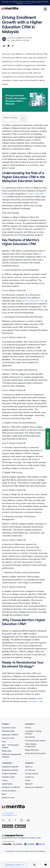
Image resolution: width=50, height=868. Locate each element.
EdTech (28, 728)
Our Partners (30, 770)
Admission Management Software (12, 756)
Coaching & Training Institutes (33, 732)
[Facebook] (15, 821)
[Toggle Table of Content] (22, 119)
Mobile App (7, 751)
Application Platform (10, 735)
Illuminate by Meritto (10, 770)
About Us (29, 767)
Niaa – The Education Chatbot (10, 746)
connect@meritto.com (9, 815)
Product (6, 724)
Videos (5, 780)
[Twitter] (11, 820)
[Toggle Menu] (46, 9)
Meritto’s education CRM (33, 301)
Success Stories (32, 774)
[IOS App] (20, 826)
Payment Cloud (8, 738)
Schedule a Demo (13, 865)
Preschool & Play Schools (35, 741)
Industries (30, 724)
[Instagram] (22, 821)
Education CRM (8, 731)
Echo (4, 742)
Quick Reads (7, 784)
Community (8, 763)
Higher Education (32, 750)
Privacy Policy (10, 851)
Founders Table (8, 777)
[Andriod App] (8, 826)
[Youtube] (28, 821)
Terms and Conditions (22, 851)
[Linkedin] (3, 821)
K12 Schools (30, 737)
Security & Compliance (34, 787)
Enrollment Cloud (9, 728)
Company (30, 763)
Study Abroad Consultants (36, 753)
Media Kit (29, 784)
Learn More (29, 3)
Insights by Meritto (9, 774)
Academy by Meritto (10, 767)
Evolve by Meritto (9, 791)
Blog (4, 794)
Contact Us (29, 777)
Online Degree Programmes (31, 745)
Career (28, 780)
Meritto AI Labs (8, 798)
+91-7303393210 (8, 813)
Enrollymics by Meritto (11, 787)
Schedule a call (35, 701)
